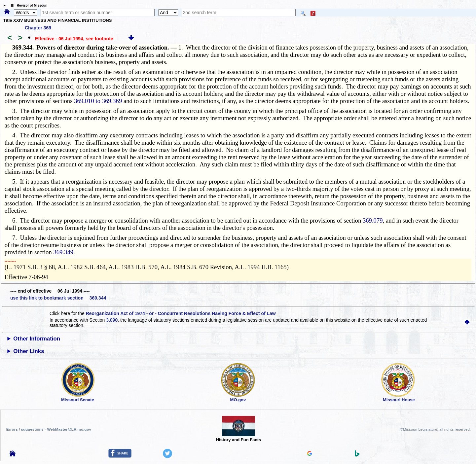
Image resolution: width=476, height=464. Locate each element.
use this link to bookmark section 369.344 (58, 298)
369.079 (373, 220)
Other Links (29, 351)
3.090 (112, 320)
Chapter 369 (38, 28)
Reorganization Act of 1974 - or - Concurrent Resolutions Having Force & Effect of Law (181, 313)
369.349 (63, 252)
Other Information (37, 339)
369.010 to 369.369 (98, 101)
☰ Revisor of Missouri (27, 5)
